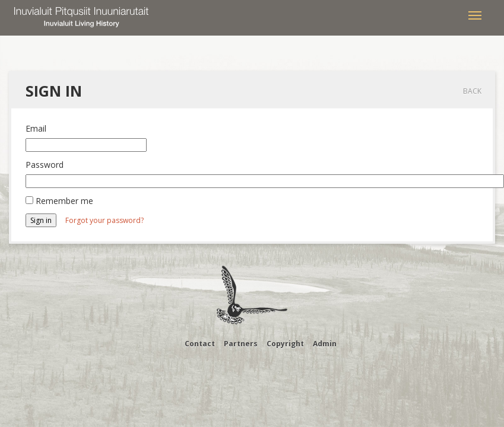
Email (36, 128)
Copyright (285, 344)
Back (472, 91)
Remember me (64, 201)
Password (45, 165)
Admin (325, 344)
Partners (241, 344)
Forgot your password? (104, 220)
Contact (200, 344)
